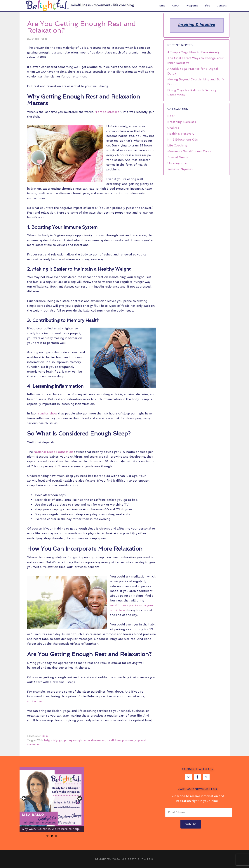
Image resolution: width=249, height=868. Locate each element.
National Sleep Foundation (53, 452)
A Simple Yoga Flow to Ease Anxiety (193, 52)
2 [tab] (52, 836)
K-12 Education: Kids (183, 140)
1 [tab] (47, 836)
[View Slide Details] (52, 800)
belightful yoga (53, 740)
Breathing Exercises (182, 122)
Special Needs (178, 157)
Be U (45, 736)
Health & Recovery (181, 134)
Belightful (47, 6)
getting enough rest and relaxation (85, 740)
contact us (35, 701)
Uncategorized (178, 163)
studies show (48, 413)
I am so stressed (108, 112)
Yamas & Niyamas (180, 169)
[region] (196, 25)
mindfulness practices (120, 740)
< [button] (24, 799)
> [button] (79, 799)
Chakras (173, 128)
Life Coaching (177, 145)
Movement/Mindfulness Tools (189, 151)
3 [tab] (56, 836)
